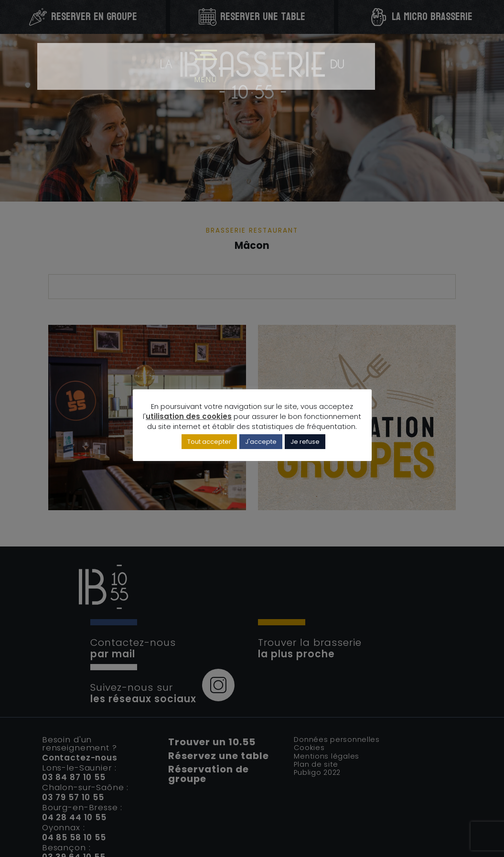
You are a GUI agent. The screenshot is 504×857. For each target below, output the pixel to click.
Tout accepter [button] (209, 444)
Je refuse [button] (305, 444)
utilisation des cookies (189, 418)
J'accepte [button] (261, 444)
